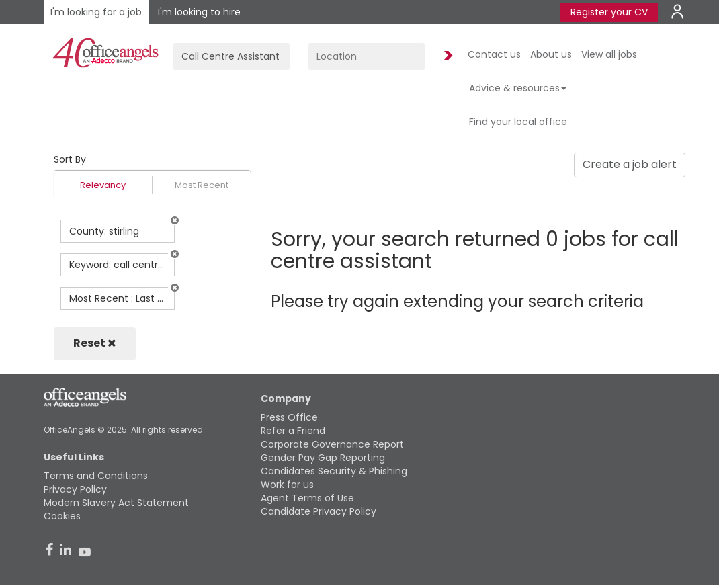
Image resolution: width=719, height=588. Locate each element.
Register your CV (609, 12)
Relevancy (103, 185)
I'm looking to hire (199, 12)
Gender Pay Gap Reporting (323, 458)
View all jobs (609, 54)
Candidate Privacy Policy (319, 511)
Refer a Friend (293, 431)
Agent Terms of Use (307, 498)
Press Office (289, 417)
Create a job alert (630, 164)
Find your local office (518, 122)
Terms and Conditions (96, 476)
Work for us (287, 485)
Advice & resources (518, 88)
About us (551, 54)
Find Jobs (446, 56)
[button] (175, 220)
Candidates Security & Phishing (334, 471)
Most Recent (202, 185)
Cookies (62, 516)
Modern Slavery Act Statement (116, 503)
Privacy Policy (75, 489)
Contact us (494, 54)
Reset (95, 343)
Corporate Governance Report (332, 444)
